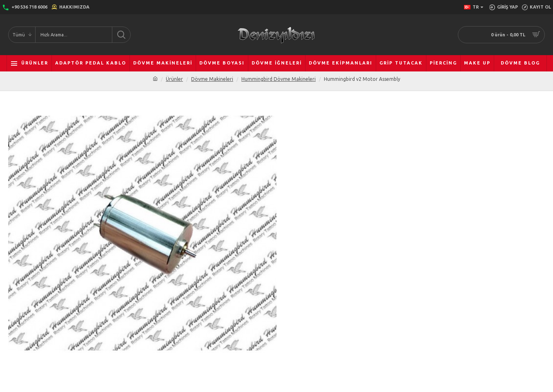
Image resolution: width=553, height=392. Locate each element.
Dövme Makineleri (212, 79)
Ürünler (174, 79)
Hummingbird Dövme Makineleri (279, 79)
